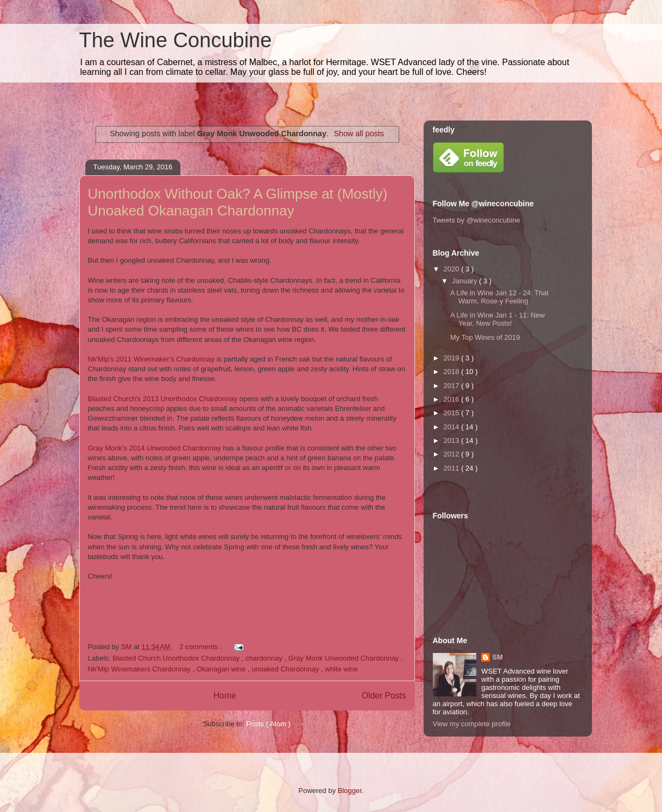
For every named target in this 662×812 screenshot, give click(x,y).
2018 (453, 372)
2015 (453, 413)
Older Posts (384, 696)
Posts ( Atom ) (268, 724)
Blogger (350, 791)
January (465, 281)
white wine (341, 669)
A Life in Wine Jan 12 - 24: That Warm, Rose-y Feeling (499, 297)
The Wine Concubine (176, 40)
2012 (453, 454)
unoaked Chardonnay (286, 669)
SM (497, 657)
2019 (453, 358)
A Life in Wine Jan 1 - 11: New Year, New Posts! (497, 319)
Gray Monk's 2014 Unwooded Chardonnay (155, 448)
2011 (453, 468)
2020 (453, 269)
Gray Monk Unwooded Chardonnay (345, 658)
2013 (453, 440)
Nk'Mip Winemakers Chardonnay (140, 669)
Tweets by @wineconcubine (477, 220)
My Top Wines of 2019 (485, 337)
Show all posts (359, 134)
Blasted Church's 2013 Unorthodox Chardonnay (163, 399)
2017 (453, 386)
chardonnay (265, 658)
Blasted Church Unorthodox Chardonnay (177, 658)
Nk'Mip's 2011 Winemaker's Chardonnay (152, 359)
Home (225, 696)
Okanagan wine (222, 669)
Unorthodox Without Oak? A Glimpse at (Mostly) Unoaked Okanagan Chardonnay (238, 202)
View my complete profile (472, 724)
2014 (453, 427)
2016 (453, 399)
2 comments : (201, 647)
